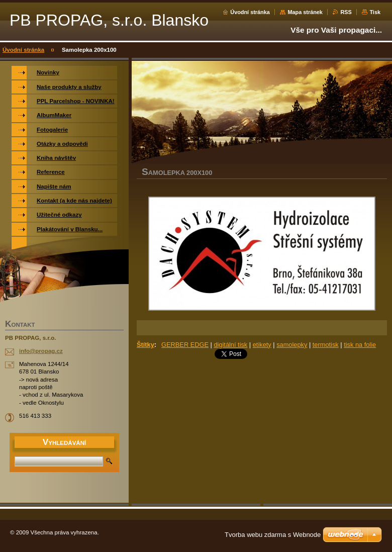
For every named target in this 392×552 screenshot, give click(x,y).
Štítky (145, 345)
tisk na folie (360, 345)
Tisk (375, 12)
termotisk (326, 345)
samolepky (292, 345)
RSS (346, 12)
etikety (262, 345)
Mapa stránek (305, 12)
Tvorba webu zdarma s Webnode (273, 535)
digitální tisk (230, 345)
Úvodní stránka (250, 12)
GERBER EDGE (185, 345)
